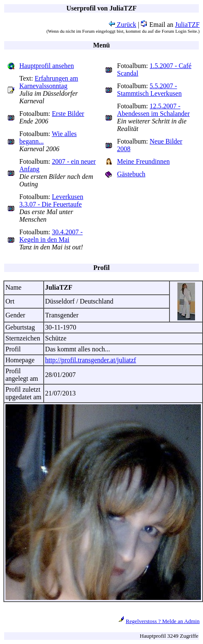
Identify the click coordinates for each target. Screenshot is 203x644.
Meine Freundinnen (143, 161)
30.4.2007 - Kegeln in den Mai (51, 236)
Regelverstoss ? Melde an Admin (163, 621)
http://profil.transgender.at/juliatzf (91, 360)
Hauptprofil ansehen (47, 66)
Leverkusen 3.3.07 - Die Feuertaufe (51, 200)
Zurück (122, 25)
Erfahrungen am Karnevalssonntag (49, 82)
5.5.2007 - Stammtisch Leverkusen (149, 90)
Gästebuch (131, 174)
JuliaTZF (187, 25)
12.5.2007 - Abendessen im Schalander (153, 110)
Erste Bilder (68, 114)
